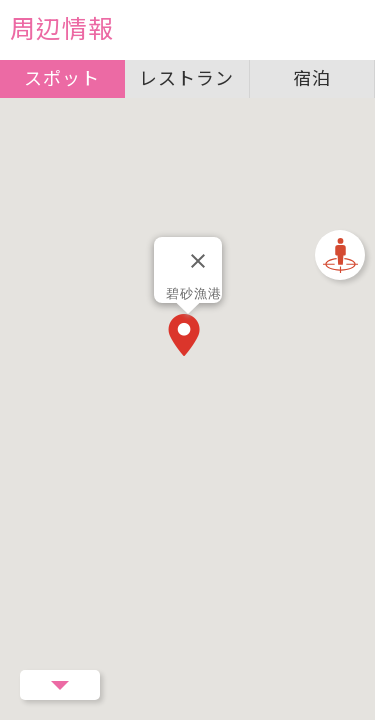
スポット (62, 78)
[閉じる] (198, 261)
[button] (188, 337)
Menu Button (60, 685)
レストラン (186, 78)
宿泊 (312, 78)
